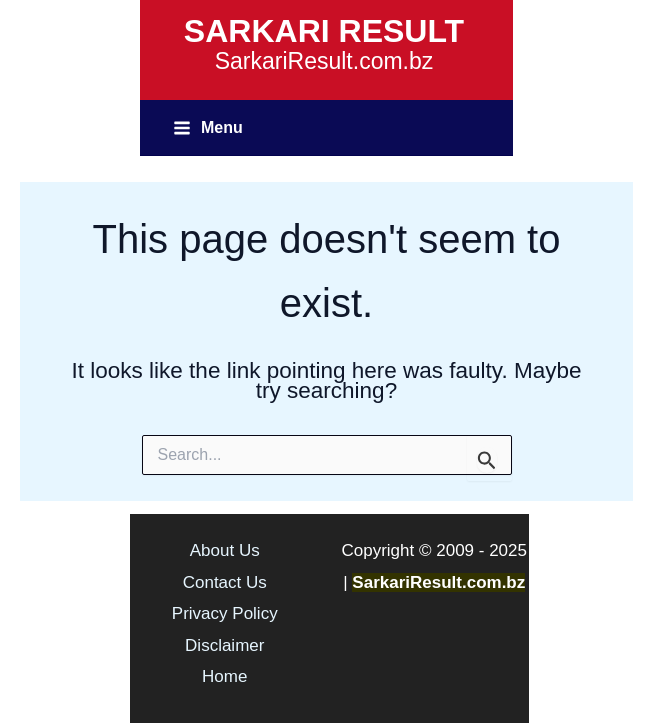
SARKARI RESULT (324, 31)
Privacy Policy (225, 613)
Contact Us (225, 582)
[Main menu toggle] (207, 127)
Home (224, 676)
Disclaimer (224, 645)
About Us (225, 550)
